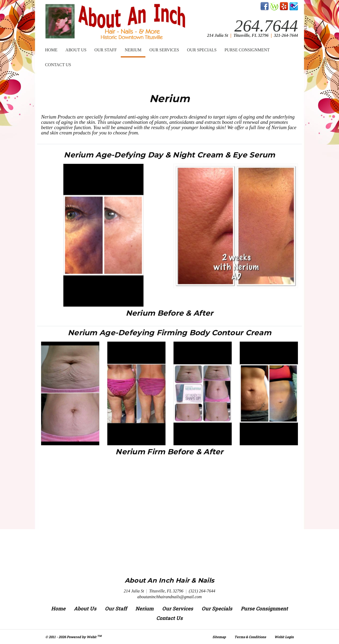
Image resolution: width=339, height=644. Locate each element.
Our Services (164, 50)
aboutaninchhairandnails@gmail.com (169, 597)
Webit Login (284, 637)
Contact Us (58, 65)
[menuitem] (51, 50)
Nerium (135, 48)
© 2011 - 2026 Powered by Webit (73, 637)
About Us (76, 50)
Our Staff (106, 50)
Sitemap (219, 637)
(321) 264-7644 (202, 591)
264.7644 (266, 26)
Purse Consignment (247, 50)
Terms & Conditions (250, 637)
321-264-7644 (286, 35)
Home (51, 50)
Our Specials (202, 50)
